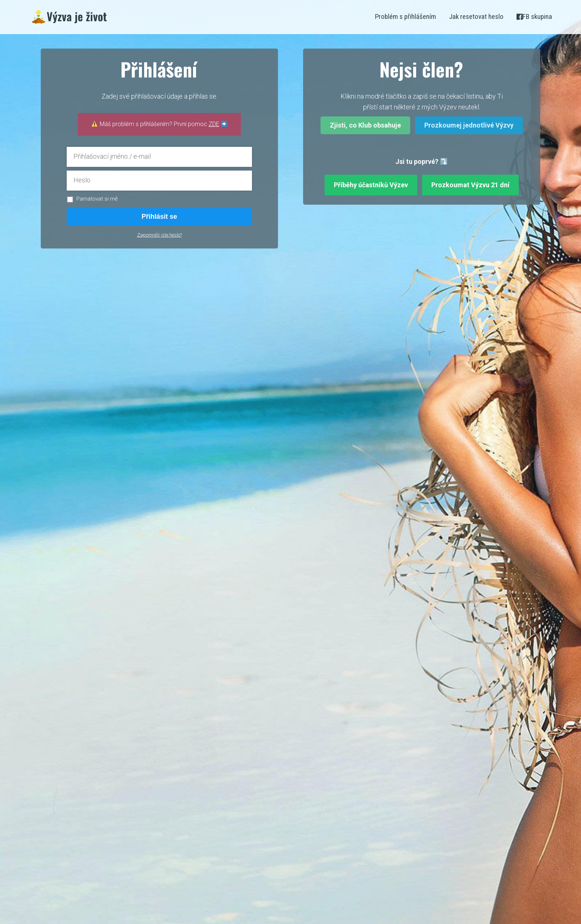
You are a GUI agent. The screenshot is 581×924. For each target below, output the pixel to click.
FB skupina (534, 16)
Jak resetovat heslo (476, 16)
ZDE (214, 124)
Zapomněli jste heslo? (160, 235)
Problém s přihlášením (406, 16)
